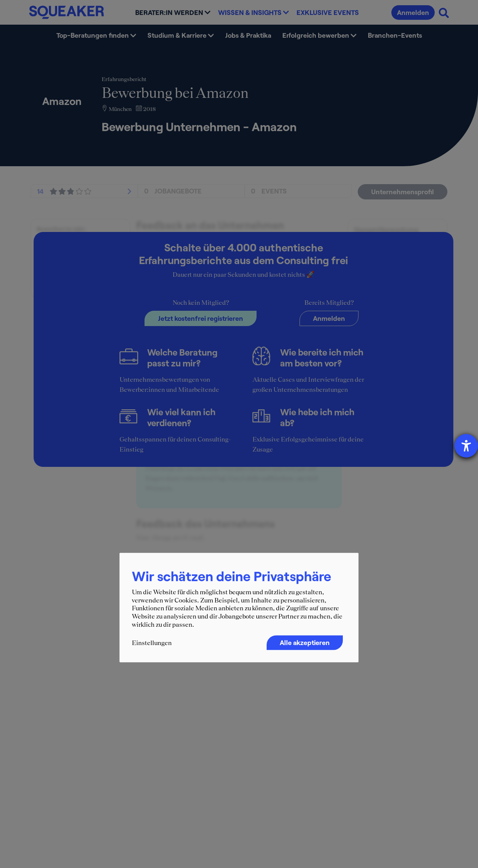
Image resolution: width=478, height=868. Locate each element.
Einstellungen (152, 643)
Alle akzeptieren (305, 642)
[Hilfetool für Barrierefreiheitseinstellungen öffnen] (466, 446)
